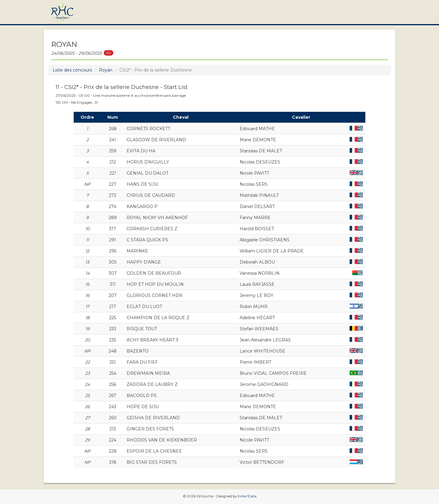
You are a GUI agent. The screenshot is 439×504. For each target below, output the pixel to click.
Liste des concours (72, 70)
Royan (106, 70)
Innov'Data (247, 496)
